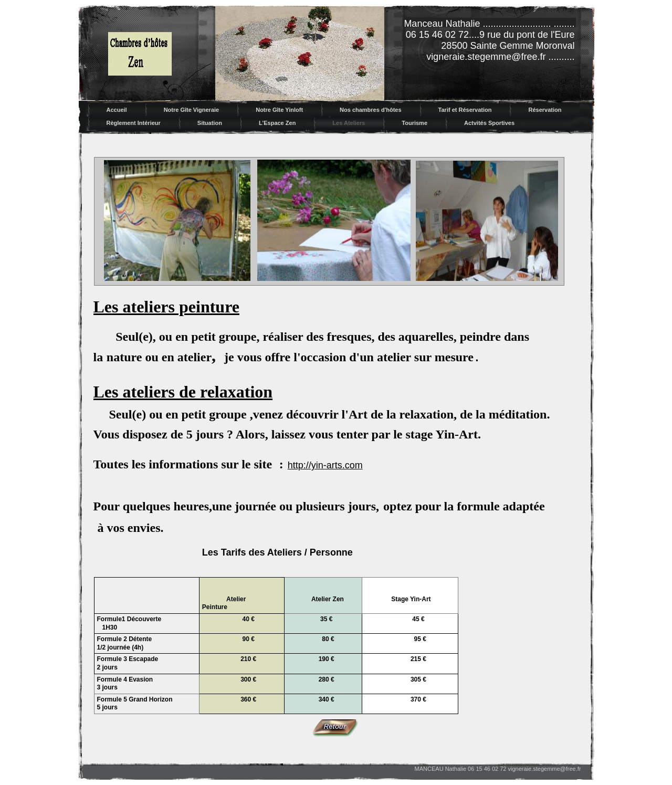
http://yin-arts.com (325, 465)
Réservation (545, 110)
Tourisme (414, 123)
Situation (210, 123)
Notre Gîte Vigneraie (192, 110)
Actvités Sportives (489, 123)
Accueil (117, 110)
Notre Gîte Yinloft (279, 110)
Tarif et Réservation (465, 110)
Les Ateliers (349, 123)
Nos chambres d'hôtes (371, 110)
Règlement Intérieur (134, 123)
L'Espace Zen (277, 123)
